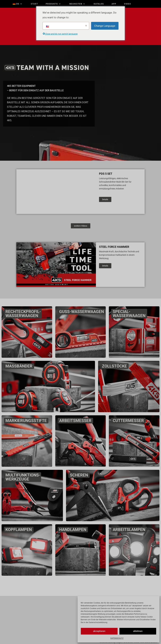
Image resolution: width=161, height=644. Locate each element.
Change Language (105, 26)
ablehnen (138, 631)
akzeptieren (99, 631)
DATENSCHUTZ (117, 638)
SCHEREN (79, 475)
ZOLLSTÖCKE (115, 366)
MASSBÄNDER (19, 366)
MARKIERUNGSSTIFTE (27, 421)
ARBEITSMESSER (76, 421)
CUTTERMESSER (129, 421)
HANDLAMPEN (73, 530)
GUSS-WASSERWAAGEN (82, 312)
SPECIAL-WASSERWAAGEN (130, 314)
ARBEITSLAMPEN (129, 530)
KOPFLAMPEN (19, 530)
